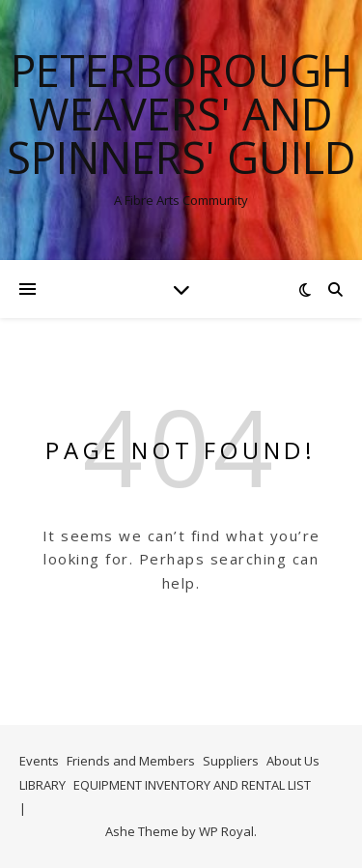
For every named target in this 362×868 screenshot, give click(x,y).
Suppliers (231, 761)
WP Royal (226, 831)
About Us (293, 761)
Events (39, 761)
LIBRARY (42, 785)
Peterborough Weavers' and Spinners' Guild (181, 114)
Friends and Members (131, 761)
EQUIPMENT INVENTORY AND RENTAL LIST (192, 785)
